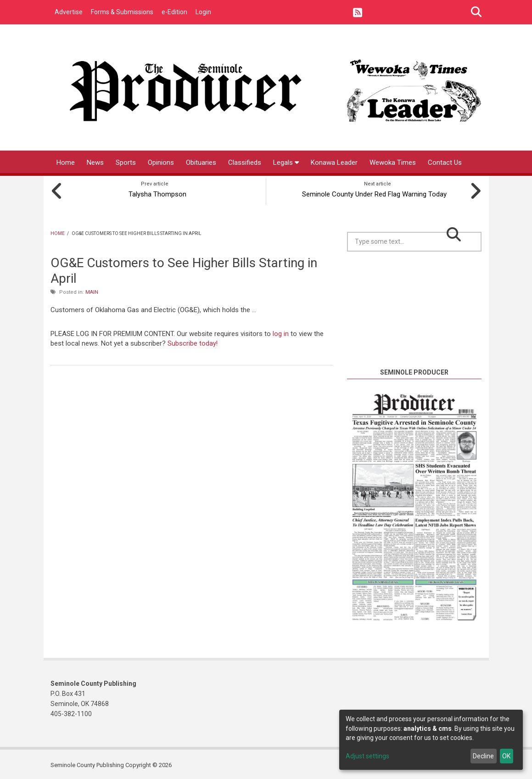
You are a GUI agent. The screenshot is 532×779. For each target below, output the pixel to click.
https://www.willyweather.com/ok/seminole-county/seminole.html (416, 354)
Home (66, 163)
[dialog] (431, 740)
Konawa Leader (334, 163)
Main (92, 290)
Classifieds (245, 163)
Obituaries (201, 163)
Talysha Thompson (155, 192)
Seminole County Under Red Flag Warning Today (378, 192)
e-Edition (174, 12)
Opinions (161, 163)
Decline (483, 756)
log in (281, 331)
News (95, 163)
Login (203, 12)
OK (506, 756)
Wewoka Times (393, 163)
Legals (286, 163)
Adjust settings (367, 756)
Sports (126, 163)
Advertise (69, 12)
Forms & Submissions (122, 12)
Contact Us (445, 163)
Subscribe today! (193, 341)
